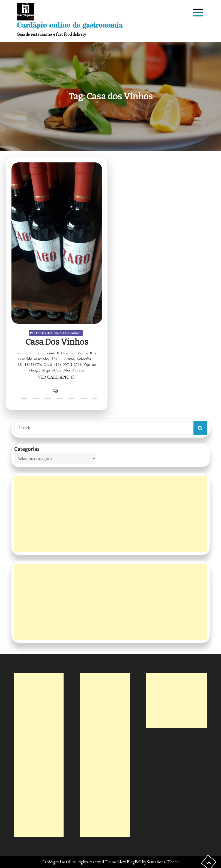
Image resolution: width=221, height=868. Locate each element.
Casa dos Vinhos (57, 342)
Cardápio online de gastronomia (70, 25)
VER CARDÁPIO (54, 377)
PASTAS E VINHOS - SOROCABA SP (56, 333)
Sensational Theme (163, 862)
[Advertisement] (111, 514)
